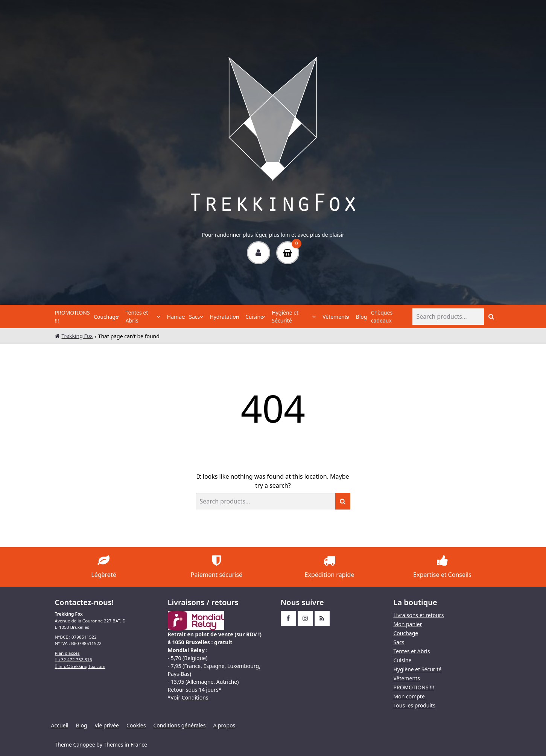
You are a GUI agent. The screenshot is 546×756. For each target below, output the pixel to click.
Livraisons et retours (419, 615)
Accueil (60, 725)
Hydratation (222, 317)
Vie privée (106, 725)
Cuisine (254, 317)
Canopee (84, 745)
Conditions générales (179, 725)
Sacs (194, 317)
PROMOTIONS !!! (72, 316)
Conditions (195, 697)
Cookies (136, 725)
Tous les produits (414, 705)
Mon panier (408, 624)
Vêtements (334, 317)
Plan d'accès (67, 653)
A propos (224, 725)
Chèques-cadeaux (383, 316)
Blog (362, 317)
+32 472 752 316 (74, 659)
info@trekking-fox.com (80, 666)
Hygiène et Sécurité (285, 316)
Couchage (105, 317)
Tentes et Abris (137, 316)
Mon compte (409, 696)
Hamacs (176, 317)
